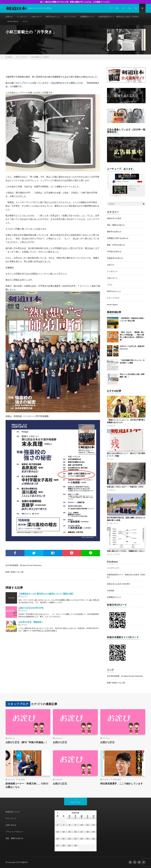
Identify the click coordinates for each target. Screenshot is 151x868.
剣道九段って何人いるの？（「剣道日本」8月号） (126, 487)
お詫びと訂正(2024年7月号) (31, 608)
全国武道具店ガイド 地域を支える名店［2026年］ (119, 17)
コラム (25, 21)
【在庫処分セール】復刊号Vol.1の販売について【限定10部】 (46, 594)
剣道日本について (13, 812)
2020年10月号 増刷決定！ (31, 622)
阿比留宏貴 (117, 779)
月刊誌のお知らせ (114, 251)
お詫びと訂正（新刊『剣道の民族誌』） (27, 742)
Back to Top (75, 802)
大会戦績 (111, 590)
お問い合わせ (11, 825)
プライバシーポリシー (15, 832)
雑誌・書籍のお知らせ (116, 225)
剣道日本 (24, 862)
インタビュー (22, 17)
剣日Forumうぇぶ (53, 17)
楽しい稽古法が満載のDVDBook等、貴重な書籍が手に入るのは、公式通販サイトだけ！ (75, 2)
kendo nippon (13, 21)
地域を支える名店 (114, 218)
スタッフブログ (70, 17)
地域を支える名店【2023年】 (119, 584)
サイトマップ (11, 818)
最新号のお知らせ (114, 232)
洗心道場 (21, 779)
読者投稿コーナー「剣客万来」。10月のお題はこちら (27, 785)
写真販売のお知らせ (115, 258)
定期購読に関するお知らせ (118, 238)
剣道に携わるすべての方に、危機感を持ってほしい (126, 551)
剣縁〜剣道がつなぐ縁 (15, 572)
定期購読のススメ (87, 17)
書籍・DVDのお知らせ (116, 245)
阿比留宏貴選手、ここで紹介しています (122, 783)
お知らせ (9, 17)
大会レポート (37, 17)
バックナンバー (113, 568)
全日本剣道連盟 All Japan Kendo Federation (24, 565)
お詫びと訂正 (60, 742)
